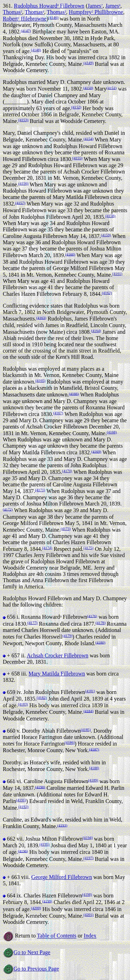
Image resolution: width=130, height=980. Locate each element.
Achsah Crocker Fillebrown (58, 655)
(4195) (45, 844)
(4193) (62, 825)
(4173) (66, 528)
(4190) (40, 787)
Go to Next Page (27, 952)
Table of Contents (57, 936)
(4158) (110, 216)
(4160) (70, 254)
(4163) (41, 317)
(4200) (36, 908)
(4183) (23, 704)
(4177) (32, 623)
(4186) (70, 742)
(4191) (21, 800)
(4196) (23, 851)
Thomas (12, 12)
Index (90, 936)
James (95, 6)
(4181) (90, 691)
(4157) (20, 202)
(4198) (87, 894)
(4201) (89, 915)
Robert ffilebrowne (25, 19)
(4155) (77, 158)
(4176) (92, 616)
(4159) (106, 235)
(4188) (94, 768)
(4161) (117, 273)
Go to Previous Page (31, 969)
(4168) (112, 432)
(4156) (23, 183)
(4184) (89, 711)
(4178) (100, 623)
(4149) (89, 63)
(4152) (76, 107)
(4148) (36, 50)
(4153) (23, 120)
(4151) (111, 87)
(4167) (58, 413)
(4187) (94, 749)
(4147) (26, 30)
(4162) (107, 293)
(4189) (93, 780)
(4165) (40, 380)
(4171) (40, 490)
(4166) (74, 393)
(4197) (89, 858)
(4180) (100, 642)
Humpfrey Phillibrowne (96, 12)
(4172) (8, 509)
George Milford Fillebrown (62, 877)
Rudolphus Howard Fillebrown (49, 6)
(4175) (89, 548)
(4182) (42, 697)
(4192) (23, 807)
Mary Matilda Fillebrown (57, 674)
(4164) (96, 331)
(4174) (47, 548)
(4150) (88, 87)
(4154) (89, 138)
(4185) (86, 730)
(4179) (67, 635)
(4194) (88, 838)
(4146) (53, 17)
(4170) (67, 471)
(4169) (96, 451)
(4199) (47, 901)
